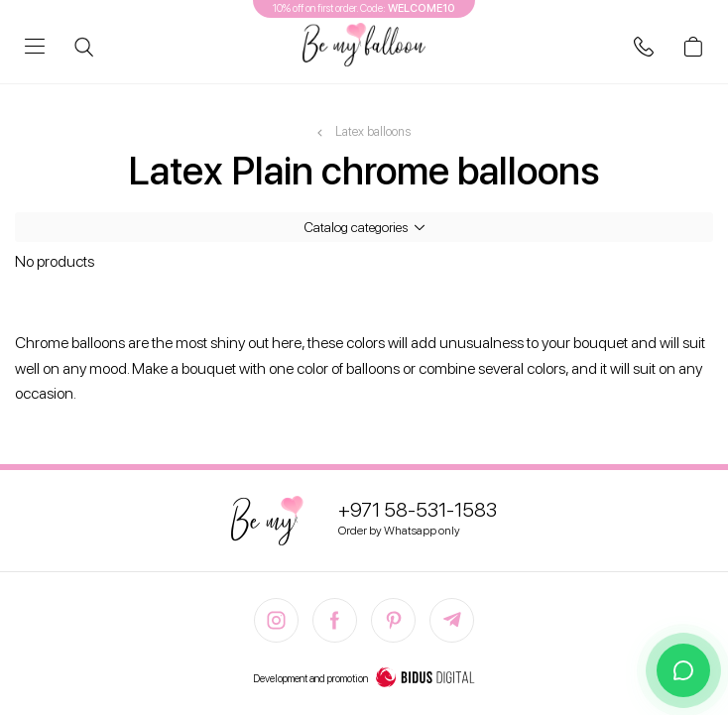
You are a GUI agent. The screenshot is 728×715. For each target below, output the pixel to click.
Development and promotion (364, 679)
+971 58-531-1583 (418, 510)
